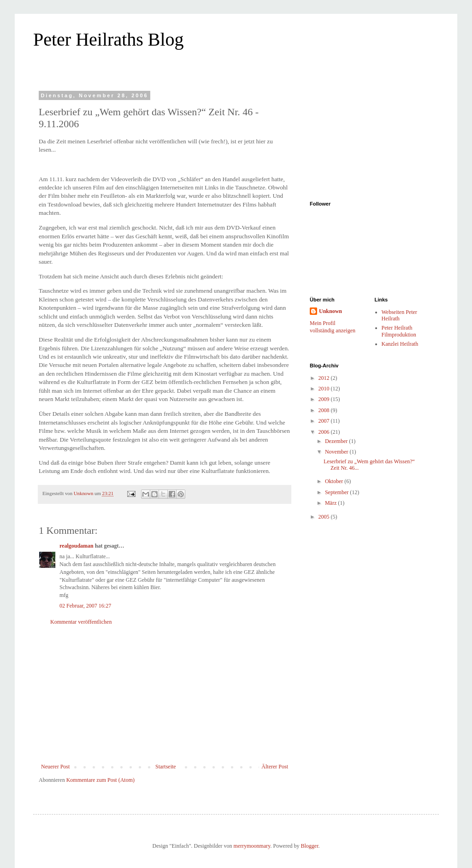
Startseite (166, 767)
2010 (325, 389)
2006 (325, 432)
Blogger (309, 846)
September (337, 492)
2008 (325, 410)
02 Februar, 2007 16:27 (85, 606)
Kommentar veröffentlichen (81, 622)
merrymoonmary (252, 846)
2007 (325, 421)
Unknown (330, 311)
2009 (325, 399)
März (331, 503)
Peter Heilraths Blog (109, 39)
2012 (325, 378)
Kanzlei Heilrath (400, 344)
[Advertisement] (165, 694)
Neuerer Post (55, 767)
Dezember (337, 441)
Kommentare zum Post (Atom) (100, 780)
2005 (325, 517)
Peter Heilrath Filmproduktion (399, 331)
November (337, 452)
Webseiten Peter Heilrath (399, 315)
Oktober (335, 481)
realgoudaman (77, 546)
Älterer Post (275, 767)
